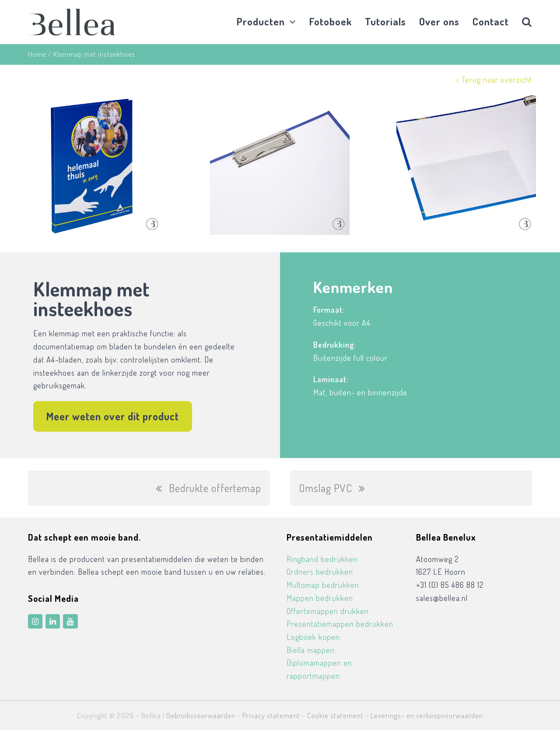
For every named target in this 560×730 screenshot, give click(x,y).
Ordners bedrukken (320, 572)
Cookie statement (335, 715)
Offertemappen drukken (328, 611)
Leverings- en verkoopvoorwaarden (427, 715)
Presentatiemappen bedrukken (340, 624)
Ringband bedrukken (322, 559)
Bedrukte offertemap (208, 492)
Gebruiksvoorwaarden (201, 715)
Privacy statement (271, 715)
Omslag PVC (332, 492)
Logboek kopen (313, 637)
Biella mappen (311, 650)
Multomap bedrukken (323, 585)
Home (37, 54)
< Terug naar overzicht (494, 80)
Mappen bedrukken (320, 598)
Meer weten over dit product (113, 416)
